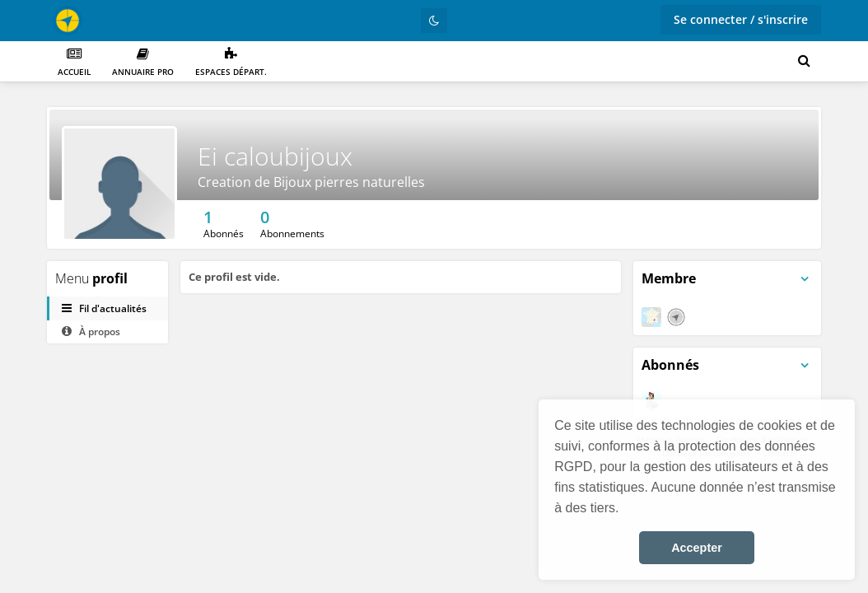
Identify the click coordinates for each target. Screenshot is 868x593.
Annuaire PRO (143, 62)
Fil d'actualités (104, 308)
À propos (91, 332)
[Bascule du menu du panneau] (805, 279)
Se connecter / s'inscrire (741, 19)
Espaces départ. (231, 62)
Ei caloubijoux (275, 156)
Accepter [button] (697, 548)
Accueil (74, 62)
